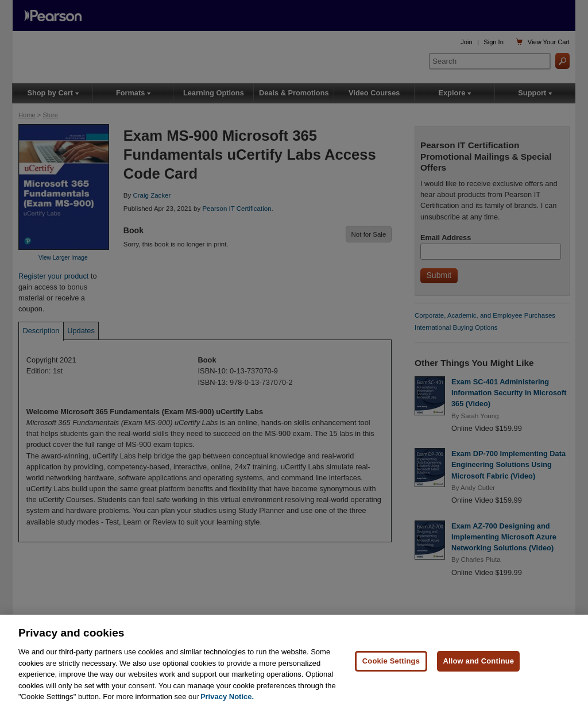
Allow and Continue (478, 669)
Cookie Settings (391, 669)
